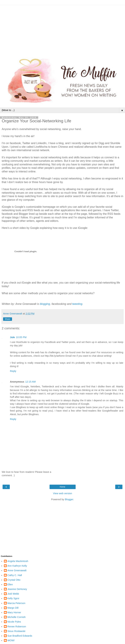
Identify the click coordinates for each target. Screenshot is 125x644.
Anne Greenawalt (17, 570)
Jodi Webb (13, 594)
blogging (45, 304)
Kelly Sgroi (13, 598)
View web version (63, 493)
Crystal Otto (14, 580)
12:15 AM (30, 382)
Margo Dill (13, 608)
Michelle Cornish (16, 617)
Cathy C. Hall (15, 575)
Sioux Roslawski (16, 631)
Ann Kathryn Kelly (17, 566)
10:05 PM (21, 337)
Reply (13, 371)
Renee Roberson (17, 627)
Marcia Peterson (16, 603)
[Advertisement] (62, 29)
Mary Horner (14, 612)
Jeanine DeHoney (17, 589)
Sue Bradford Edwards (20, 636)
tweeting (77, 304)
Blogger (69, 499)
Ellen (10, 584)
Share (8, 319)
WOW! (11, 640)
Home (62, 487)
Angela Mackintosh (18, 561)
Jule (12, 337)
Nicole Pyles (14, 622)
